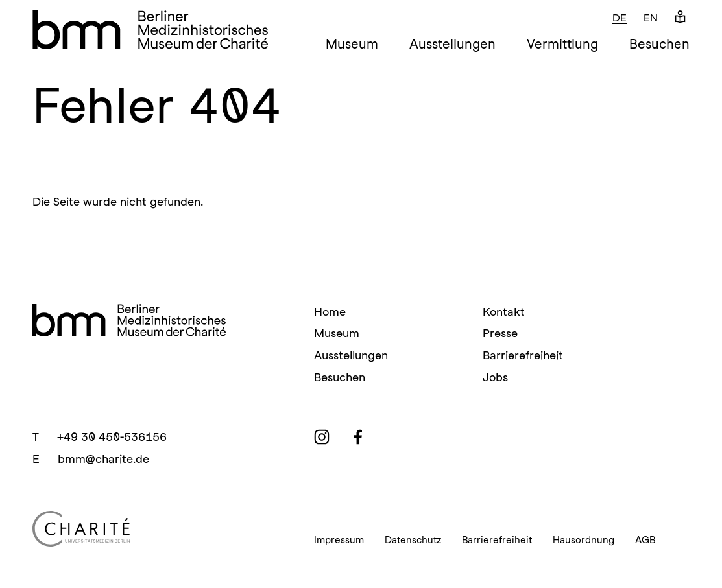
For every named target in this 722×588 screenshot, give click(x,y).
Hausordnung (584, 540)
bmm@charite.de (103, 459)
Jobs (495, 377)
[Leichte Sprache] (680, 18)
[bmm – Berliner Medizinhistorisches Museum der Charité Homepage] (150, 30)
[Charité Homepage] (158, 529)
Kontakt (504, 312)
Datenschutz (413, 540)
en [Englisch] (651, 18)
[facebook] (358, 437)
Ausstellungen (452, 44)
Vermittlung (562, 44)
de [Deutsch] (620, 18)
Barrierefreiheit (523, 355)
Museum (352, 44)
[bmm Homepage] (129, 320)
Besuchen (659, 44)
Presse (500, 333)
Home (330, 312)
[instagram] (322, 437)
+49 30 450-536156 (112, 437)
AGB (645, 540)
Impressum (339, 540)
